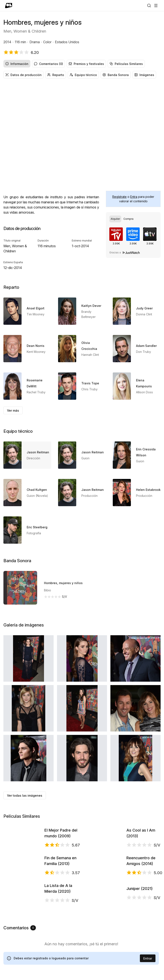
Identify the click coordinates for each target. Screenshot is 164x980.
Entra (134, 197)
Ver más (13, 410)
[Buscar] (149, 6)
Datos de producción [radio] (23, 75)
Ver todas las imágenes (25, 795)
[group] (82, 64)
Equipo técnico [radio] (83, 75)
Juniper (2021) (140, 963)
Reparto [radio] (56, 75)
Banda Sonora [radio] (116, 75)
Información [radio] (17, 64)
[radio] (115, 219)
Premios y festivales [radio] (86, 64)
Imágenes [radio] (144, 75)
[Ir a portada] (9, 6)
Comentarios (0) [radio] (48, 64)
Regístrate (119, 197)
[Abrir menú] (156, 6)
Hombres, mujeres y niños (63, 583)
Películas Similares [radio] (126, 64)
